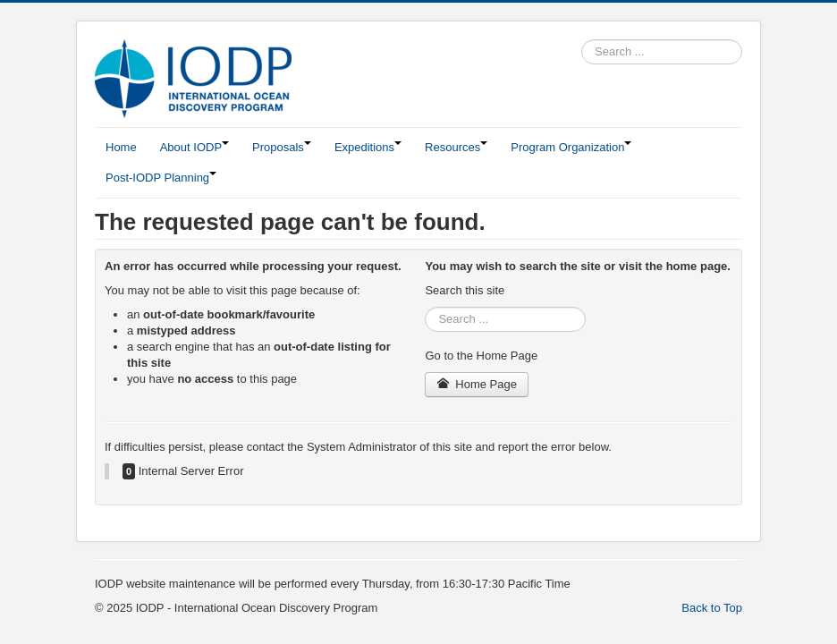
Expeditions (368, 147)
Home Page (477, 384)
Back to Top (712, 608)
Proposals (282, 147)
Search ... (582, 40)
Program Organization (571, 147)
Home (121, 147)
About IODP (194, 147)
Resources (456, 147)
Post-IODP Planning (161, 178)
